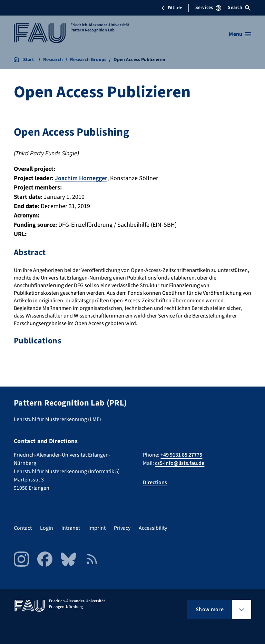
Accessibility (153, 528)
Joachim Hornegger (81, 178)
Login (47, 528)
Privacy (122, 528)
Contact (23, 528)
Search (239, 8)
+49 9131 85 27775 (181, 455)
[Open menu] (240, 34)
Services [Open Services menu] (208, 8)
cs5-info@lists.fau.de (180, 463)
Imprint (97, 528)
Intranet (71, 528)
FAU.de (171, 8)
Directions (155, 482)
